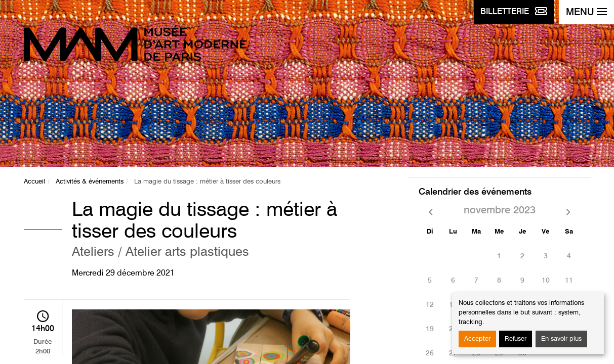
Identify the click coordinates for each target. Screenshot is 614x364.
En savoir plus (561, 339)
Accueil (34, 182)
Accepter (477, 339)
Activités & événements (90, 182)
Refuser (516, 339)
